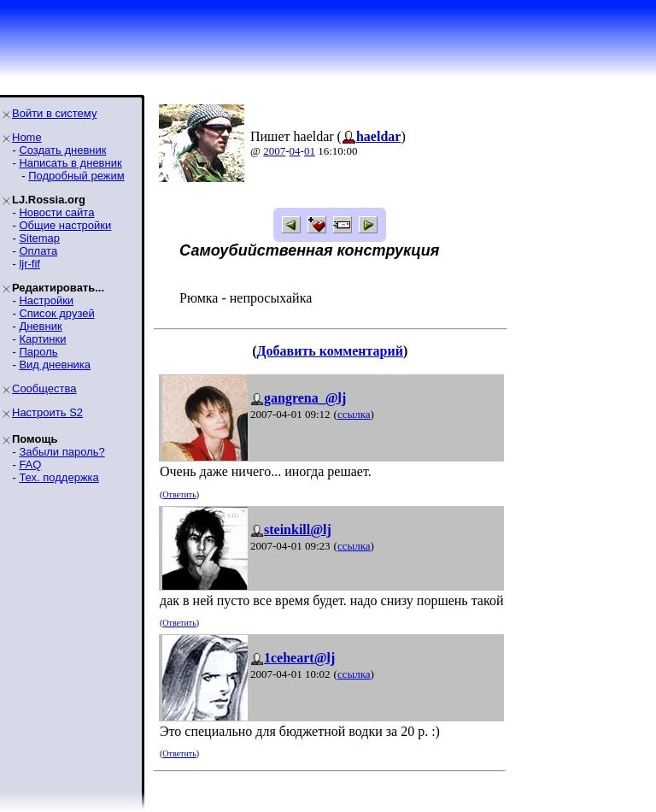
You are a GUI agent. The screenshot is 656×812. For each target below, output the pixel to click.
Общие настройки (65, 225)
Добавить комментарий (330, 351)
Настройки (46, 300)
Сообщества (44, 388)
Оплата (38, 251)
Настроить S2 (47, 412)
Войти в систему (54, 113)
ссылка (354, 414)
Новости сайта (56, 212)
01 (310, 151)
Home (27, 137)
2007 (274, 151)
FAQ (30, 465)
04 (295, 151)
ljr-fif (29, 264)
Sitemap (39, 238)
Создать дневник (62, 150)
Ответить (179, 494)
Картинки (42, 339)
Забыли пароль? (61, 452)
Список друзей (56, 313)
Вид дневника (55, 365)
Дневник (40, 326)
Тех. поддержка (59, 477)
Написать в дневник (70, 163)
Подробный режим (76, 176)
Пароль (38, 352)
